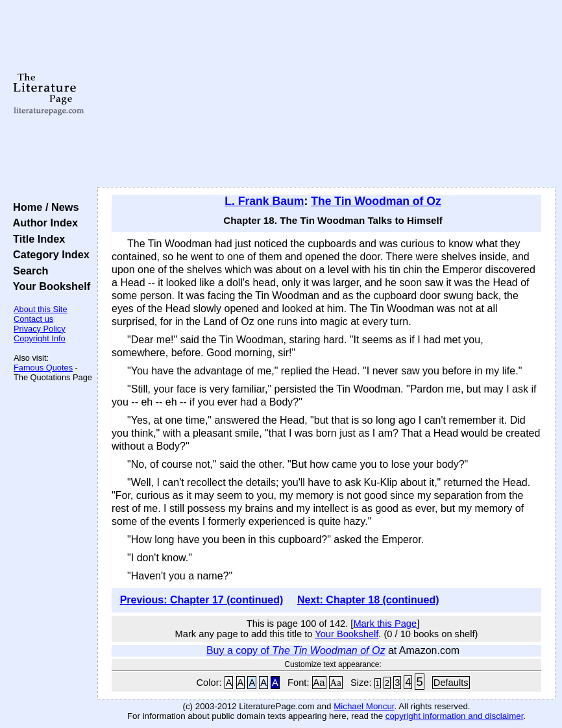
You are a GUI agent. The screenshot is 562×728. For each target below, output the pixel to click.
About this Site (41, 309)
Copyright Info (40, 338)
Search (28, 271)
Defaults (451, 683)
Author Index (43, 223)
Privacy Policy (40, 329)
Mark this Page (385, 624)
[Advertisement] (326, 94)
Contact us (33, 319)
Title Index (36, 239)
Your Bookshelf (49, 286)
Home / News (43, 207)
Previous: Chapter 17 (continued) (202, 600)
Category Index (48, 254)
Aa (319, 683)
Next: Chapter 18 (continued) (368, 600)
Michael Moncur (364, 706)
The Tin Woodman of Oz (376, 201)
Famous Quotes (43, 368)
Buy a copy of (296, 650)
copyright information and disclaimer (455, 716)
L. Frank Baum (264, 201)
